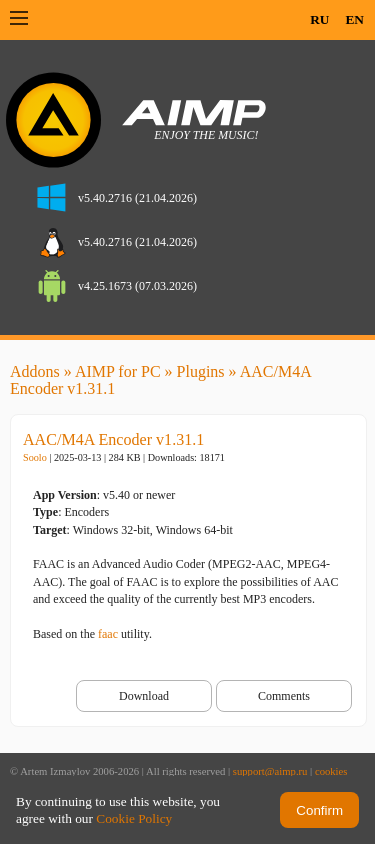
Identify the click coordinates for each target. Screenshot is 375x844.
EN (354, 19)
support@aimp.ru (270, 771)
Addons (35, 371)
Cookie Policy (134, 818)
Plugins (201, 371)
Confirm (319, 810)
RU (319, 19)
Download (144, 696)
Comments (284, 696)
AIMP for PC (118, 371)
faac (108, 634)
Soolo (35, 457)
